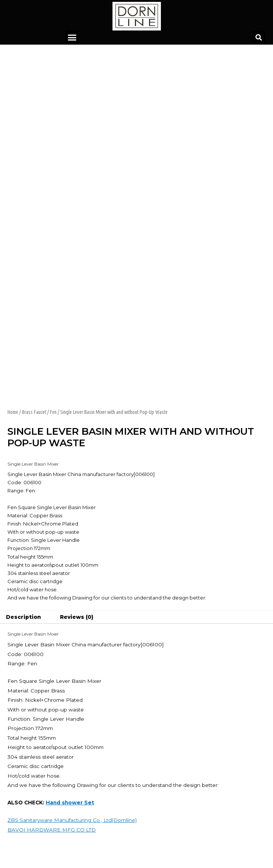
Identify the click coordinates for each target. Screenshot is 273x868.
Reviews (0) (77, 617)
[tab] (24, 617)
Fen (53, 412)
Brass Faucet (34, 412)
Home (13, 412)
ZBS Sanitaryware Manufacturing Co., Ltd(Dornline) (72, 820)
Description (23, 617)
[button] (72, 38)
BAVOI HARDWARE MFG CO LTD (52, 830)
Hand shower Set (70, 803)
